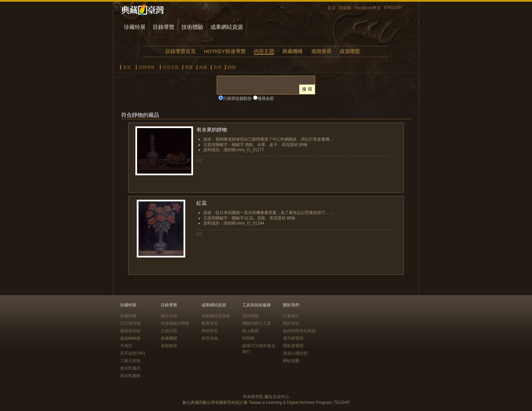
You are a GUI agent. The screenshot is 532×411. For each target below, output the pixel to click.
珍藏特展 (135, 27)
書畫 (189, 67)
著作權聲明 (293, 338)
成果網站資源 (227, 27)
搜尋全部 (266, 99)
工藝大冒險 (130, 361)
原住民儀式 (130, 368)
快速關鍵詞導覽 (175, 323)
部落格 (345, 8)
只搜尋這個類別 (237, 99)
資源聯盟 (350, 51)
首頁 (331, 8)
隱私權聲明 (293, 346)
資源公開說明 (295, 353)
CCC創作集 (131, 323)
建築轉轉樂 (130, 338)
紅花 (202, 203)
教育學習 (210, 323)
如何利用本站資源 (299, 331)
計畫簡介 (291, 316)
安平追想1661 (133, 353)
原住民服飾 (130, 376)
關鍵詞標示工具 (256, 323)
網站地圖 (291, 361)
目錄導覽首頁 (180, 51)
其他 (217, 67)
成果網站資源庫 (216, 316)
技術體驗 (192, 27)
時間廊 (248, 338)
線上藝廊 (250, 331)
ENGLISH (393, 7)
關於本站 (291, 323)
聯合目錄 (169, 316)
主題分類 (169, 331)
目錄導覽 (164, 27)
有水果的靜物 (212, 130)
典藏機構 (292, 51)
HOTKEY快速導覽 (225, 51)
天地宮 (126, 346)
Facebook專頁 (368, 8)
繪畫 (203, 67)
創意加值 (210, 338)
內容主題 (264, 51)
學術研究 (210, 331)
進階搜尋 (321, 51)
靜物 (232, 67)
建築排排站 (130, 331)
